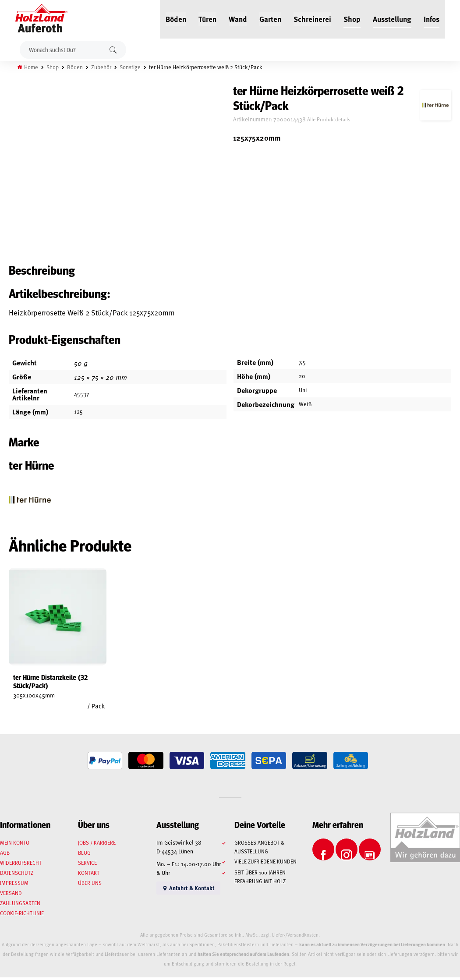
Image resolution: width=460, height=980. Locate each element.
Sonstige (131, 67)
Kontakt (89, 875)
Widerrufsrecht (21, 865)
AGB (5, 855)
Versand (11, 895)
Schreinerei (312, 18)
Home (32, 67)
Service (87, 865)
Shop (352, 18)
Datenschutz (17, 875)
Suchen (113, 50)
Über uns (90, 885)
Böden (176, 18)
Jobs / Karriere (97, 845)
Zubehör (102, 67)
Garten (270, 18)
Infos (432, 18)
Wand (238, 18)
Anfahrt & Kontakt (188, 890)
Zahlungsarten (20, 906)
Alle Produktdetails (334, 120)
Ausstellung (392, 18)
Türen (207, 18)
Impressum (14, 885)
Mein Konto (15, 845)
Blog (84, 855)
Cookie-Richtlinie (22, 916)
